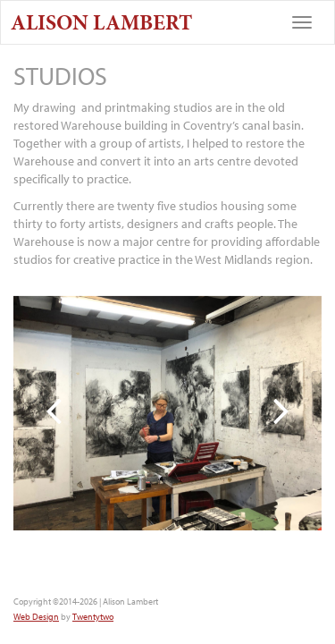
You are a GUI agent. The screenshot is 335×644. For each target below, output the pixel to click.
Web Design (36, 617)
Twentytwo (93, 617)
